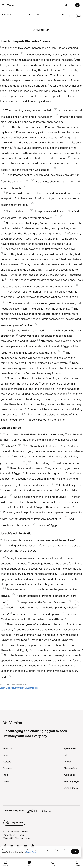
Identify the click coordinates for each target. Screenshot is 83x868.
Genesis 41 (17, 15)
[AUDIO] (70, 16)
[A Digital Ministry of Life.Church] (41, 809)
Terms (21, 835)
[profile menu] (75, 5)
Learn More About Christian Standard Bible (19, 688)
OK (75, 851)
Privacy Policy (9, 835)
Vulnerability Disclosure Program (18, 838)
